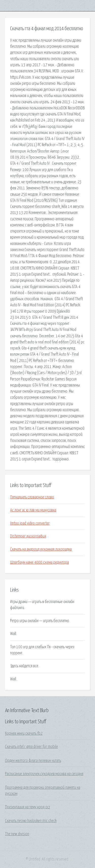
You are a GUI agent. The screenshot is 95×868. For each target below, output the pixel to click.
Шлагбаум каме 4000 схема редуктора (40, 562)
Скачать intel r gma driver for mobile (32, 747)
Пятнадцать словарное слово (32, 497)
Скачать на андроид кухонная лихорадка (41, 549)
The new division (17, 834)
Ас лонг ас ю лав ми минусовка (33, 510)
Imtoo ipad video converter (30, 523)
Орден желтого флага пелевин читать (33, 761)
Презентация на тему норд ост (28, 807)
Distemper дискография (28, 536)
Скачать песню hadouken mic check (31, 821)
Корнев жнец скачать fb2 (24, 733)
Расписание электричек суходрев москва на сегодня (44, 774)
